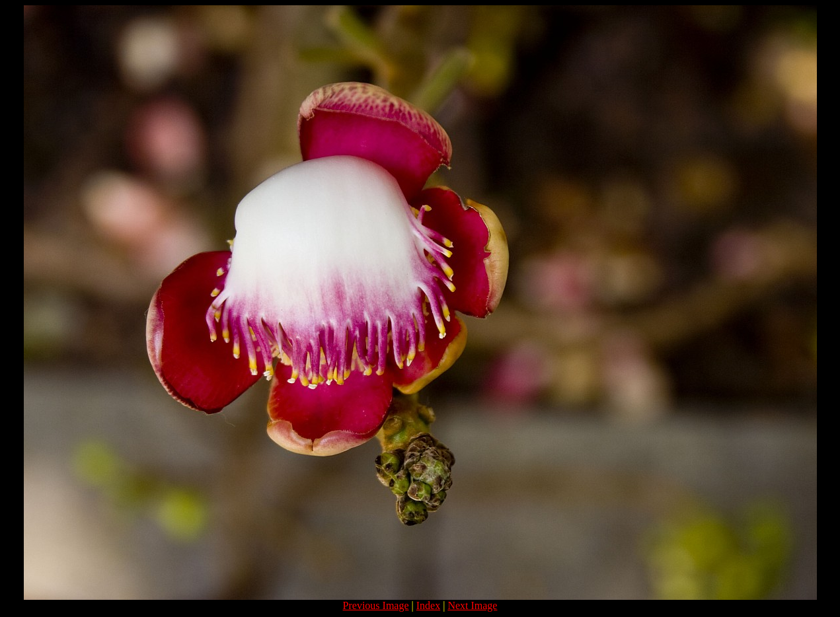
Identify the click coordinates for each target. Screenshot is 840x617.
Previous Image (376, 605)
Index (428, 605)
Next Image (472, 605)
